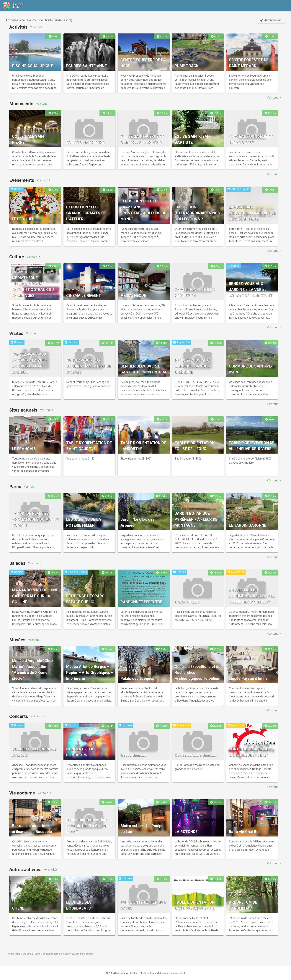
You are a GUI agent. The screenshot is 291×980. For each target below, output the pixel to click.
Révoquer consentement (172, 973)
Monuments (21, 104)
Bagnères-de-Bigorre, (62, 954)
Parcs (15, 487)
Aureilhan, (80, 954)
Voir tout (37, 27)
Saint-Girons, (42, 954)
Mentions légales (149, 973)
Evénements (22, 180)
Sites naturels (23, 410)
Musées (17, 640)
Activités (18, 27)
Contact (134, 973)
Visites (16, 333)
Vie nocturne (22, 793)
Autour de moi (271, 20)
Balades (17, 563)
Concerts (19, 716)
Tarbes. (90, 954)
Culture (17, 257)
